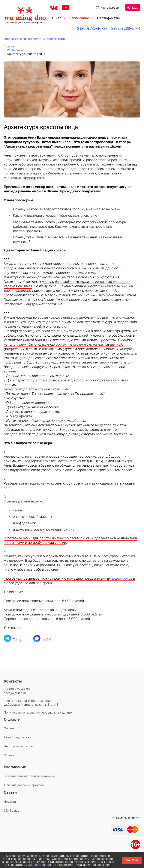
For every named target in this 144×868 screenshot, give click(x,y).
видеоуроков (122, 578)
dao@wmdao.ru (15, 693)
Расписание (79, 18)
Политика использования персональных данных (38, 712)
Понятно (132, 860)
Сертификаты (108, 18)
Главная (10, 46)
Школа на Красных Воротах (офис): (28, 701)
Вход (133, 8)
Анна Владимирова (18, 737)
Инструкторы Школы (18, 746)
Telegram (20, 640)
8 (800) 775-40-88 (92, 28)
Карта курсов (107, 8)
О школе (12, 719)
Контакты (13, 681)
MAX (47, 640)
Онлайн (9, 728)
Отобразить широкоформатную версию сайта (35, 39)
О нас (57, 18)
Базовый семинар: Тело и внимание (29, 776)
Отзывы (9, 755)
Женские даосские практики (24, 785)
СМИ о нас (11, 810)
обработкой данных (42, 865)
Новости (10, 802)
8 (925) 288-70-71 (126, 28)
